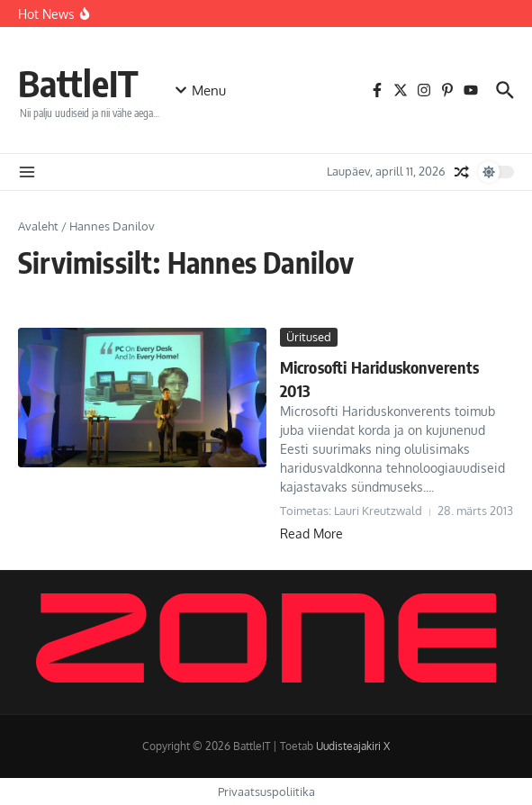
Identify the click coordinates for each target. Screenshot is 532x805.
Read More (311, 534)
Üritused (309, 337)
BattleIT (78, 83)
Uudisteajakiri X (353, 746)
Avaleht (38, 226)
